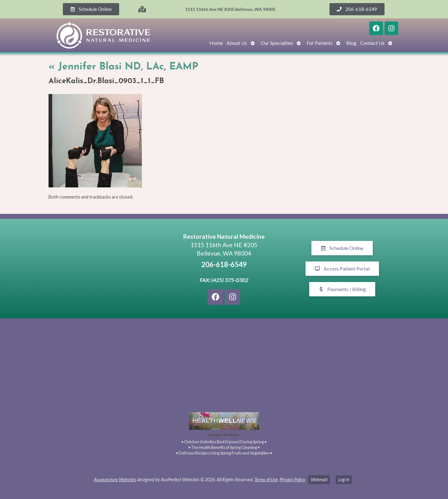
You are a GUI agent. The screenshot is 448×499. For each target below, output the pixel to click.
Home (216, 43)
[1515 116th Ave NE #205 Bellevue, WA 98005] (106, 269)
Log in (344, 480)
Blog (351, 43)
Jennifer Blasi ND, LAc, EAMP (123, 67)
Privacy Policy (292, 480)
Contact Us (372, 43)
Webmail (319, 480)
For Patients (320, 43)
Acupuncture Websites (115, 480)
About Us (237, 43)
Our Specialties (277, 43)
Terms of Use (266, 480)
